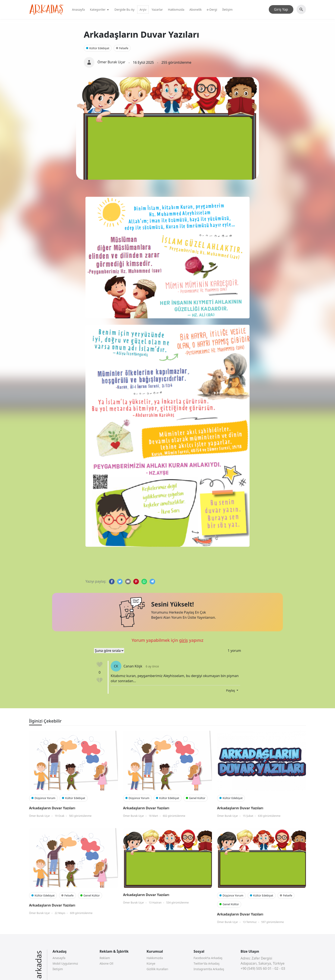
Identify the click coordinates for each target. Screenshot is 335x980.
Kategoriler (100, 10)
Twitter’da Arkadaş (206, 963)
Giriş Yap (281, 9)
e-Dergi (212, 10)
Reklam (105, 958)
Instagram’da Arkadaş (209, 969)
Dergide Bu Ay (125, 10)
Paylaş (231, 690)
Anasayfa (78, 10)
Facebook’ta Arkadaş (208, 958)
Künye (151, 963)
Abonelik (196, 10)
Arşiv (143, 10)
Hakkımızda (176, 10)
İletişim (227, 10)
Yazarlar (157, 10)
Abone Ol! (107, 963)
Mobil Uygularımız (65, 963)
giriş (183, 640)
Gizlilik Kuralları (157, 969)
